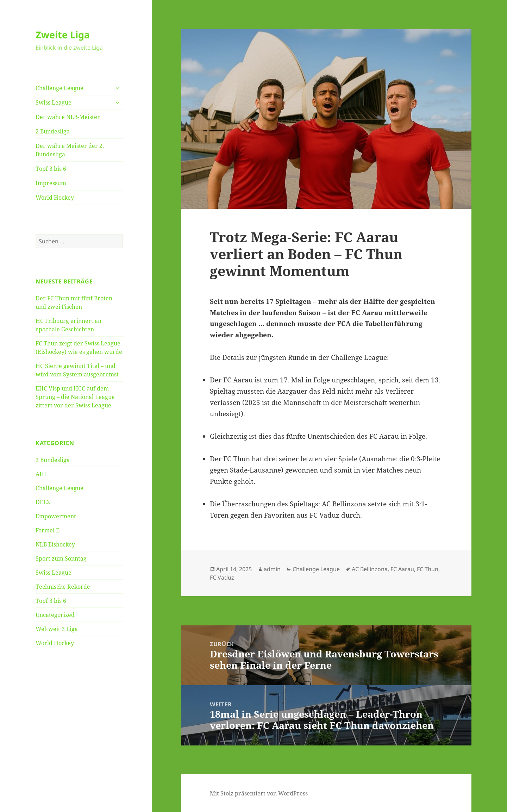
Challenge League (60, 88)
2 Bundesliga (53, 131)
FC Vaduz (222, 577)
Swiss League (54, 102)
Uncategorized (55, 615)
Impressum (51, 183)
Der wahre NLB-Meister (68, 117)
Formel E (48, 530)
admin (272, 569)
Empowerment (56, 516)
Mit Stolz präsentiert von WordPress (259, 793)
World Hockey (55, 198)
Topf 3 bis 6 (51, 169)
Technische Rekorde (63, 587)
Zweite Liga (63, 35)
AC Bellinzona (370, 569)
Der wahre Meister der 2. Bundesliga (70, 150)
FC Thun (428, 569)
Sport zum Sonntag (61, 558)
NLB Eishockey (55, 544)
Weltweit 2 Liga (57, 629)
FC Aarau (402, 569)
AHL (42, 474)
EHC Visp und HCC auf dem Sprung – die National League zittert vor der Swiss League (75, 397)
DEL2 (43, 502)
